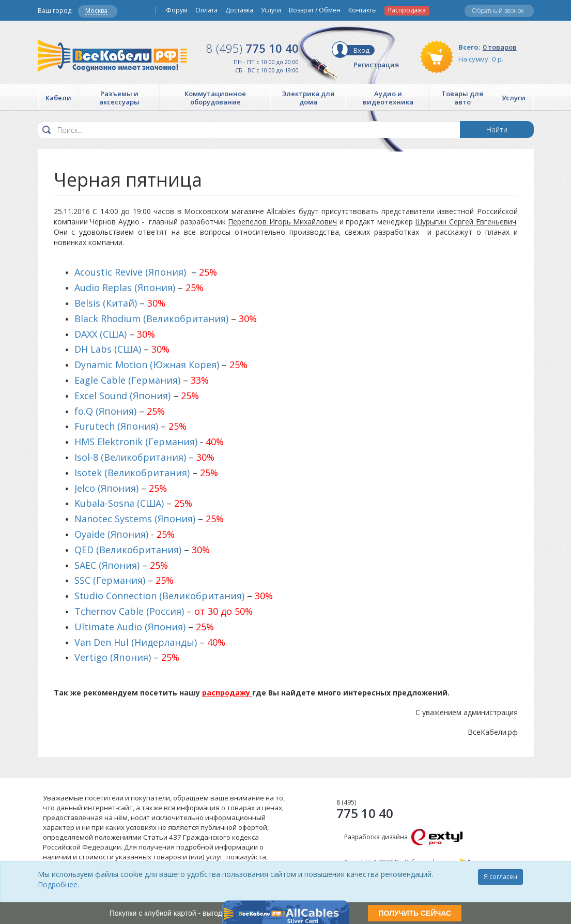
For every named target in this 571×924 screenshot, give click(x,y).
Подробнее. (58, 884)
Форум (177, 10)
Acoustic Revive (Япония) (130, 272)
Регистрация (376, 65)
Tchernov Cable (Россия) (129, 611)
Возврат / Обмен (315, 10)
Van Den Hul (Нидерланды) (136, 642)
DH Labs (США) (108, 349)
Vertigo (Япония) (113, 657)
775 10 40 (252, 48)
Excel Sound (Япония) (122, 396)
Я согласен (500, 877)
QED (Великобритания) (128, 550)
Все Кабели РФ (112, 56)
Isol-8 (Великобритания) (130, 457)
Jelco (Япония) (106, 488)
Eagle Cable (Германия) (127, 380)
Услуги (271, 10)
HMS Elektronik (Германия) (136, 442)
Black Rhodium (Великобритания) (151, 319)
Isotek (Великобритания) (132, 473)
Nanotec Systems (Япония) (135, 519)
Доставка (239, 10)
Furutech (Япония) (116, 426)
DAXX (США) (101, 334)
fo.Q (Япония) (105, 411)
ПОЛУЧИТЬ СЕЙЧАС (415, 913)
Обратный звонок (498, 11)
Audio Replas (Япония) (125, 287)
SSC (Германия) (110, 580)
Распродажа (407, 10)
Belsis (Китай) (106, 303)
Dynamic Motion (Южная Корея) (147, 365)
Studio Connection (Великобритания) (159, 596)
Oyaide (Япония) (111, 534)
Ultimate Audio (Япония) (130, 627)
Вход (361, 50)
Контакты (362, 10)
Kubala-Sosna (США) (119, 503)
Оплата (206, 10)
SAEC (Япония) (107, 565)
